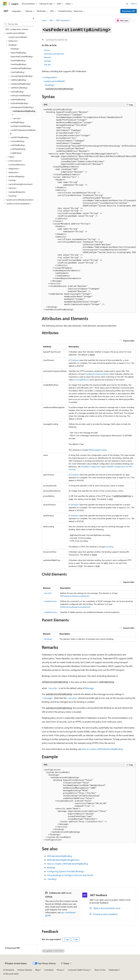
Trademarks (113, 970)
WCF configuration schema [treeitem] (17, 29)
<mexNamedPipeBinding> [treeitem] (21, 68)
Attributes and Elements (54, 54)
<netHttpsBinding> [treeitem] (18, 149)
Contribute (49, 970)
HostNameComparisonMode (97, 374)
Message (89, 688)
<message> (48, 698)
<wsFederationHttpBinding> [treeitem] (24, 113)
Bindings (51, 867)
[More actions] (133, 21)
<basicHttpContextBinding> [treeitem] (22, 56)
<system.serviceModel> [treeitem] (18, 37)
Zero (128, 363)
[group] (89, 210)
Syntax (47, 50)
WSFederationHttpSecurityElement (75, 596)
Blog (37, 970)
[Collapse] (33, 18)
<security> (48, 593)
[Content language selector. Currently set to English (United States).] (16, 963)
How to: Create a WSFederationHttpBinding (102, 749)
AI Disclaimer (9, 970)
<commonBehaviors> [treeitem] (17, 165)
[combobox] (19, 24)
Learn (44, 20)
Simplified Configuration (91, 467)
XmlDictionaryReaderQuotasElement (75, 607)
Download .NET (129, 11)
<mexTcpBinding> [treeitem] (17, 72)
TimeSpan (75, 360)
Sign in (134, 3)
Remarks (48, 57)
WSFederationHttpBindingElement (63, 860)
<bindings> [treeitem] (15, 49)
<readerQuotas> (50, 601)
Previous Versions (25, 970)
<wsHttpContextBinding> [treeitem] (21, 126)
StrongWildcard (82, 380)
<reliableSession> (51, 612)
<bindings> (48, 639)
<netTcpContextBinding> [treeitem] (20, 95)
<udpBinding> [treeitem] (16, 153)
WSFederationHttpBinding (59, 856)
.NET (51, 20)
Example (47, 61)
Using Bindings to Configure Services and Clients (70, 875)
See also (47, 65)
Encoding (109, 547)
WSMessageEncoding (97, 450)
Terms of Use (100, 970)
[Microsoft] (5, 4)
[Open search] (127, 4)
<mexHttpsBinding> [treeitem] (18, 64)
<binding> (52, 879)
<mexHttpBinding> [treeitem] (18, 60)
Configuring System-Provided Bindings (65, 871)
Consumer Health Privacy (79, 970)
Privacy (60, 970)
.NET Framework (63, 20)
